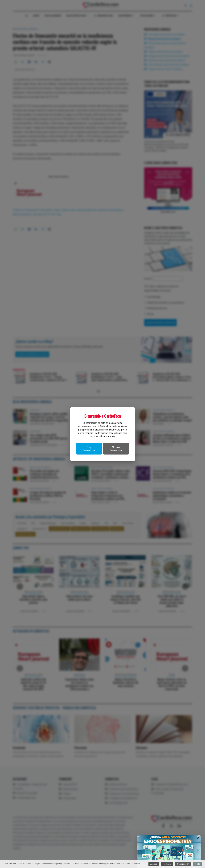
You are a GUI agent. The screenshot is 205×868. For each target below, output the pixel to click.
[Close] (198, 838)
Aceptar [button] (154, 864)
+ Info (197, 864)
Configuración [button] (183, 864)
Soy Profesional (89, 449)
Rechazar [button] (167, 864)
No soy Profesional (116, 449)
